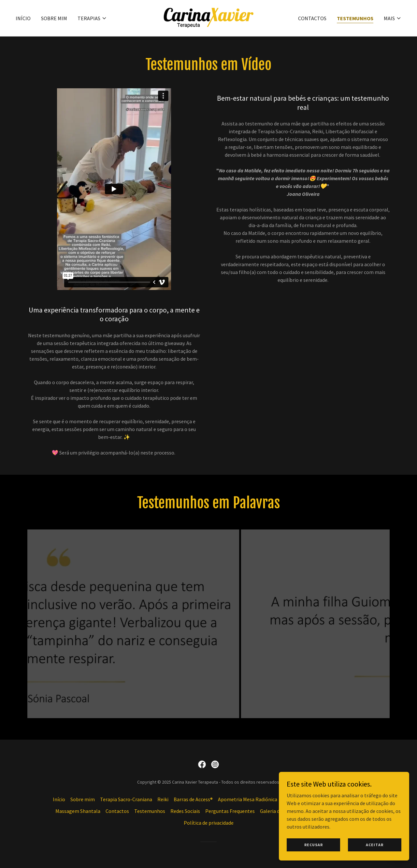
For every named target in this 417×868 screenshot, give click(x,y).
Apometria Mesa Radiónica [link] (248, 799)
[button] (92, 18)
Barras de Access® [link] (193, 799)
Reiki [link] (163, 799)
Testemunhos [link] (355, 18)
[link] (208, 17)
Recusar (314, 845)
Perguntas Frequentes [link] (230, 811)
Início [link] (23, 18)
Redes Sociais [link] (185, 811)
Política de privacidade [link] (209, 823)
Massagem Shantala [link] (78, 811)
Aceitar (375, 845)
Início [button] (59, 799)
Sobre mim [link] (54, 18)
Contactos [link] (312, 18)
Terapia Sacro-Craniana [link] (126, 799)
